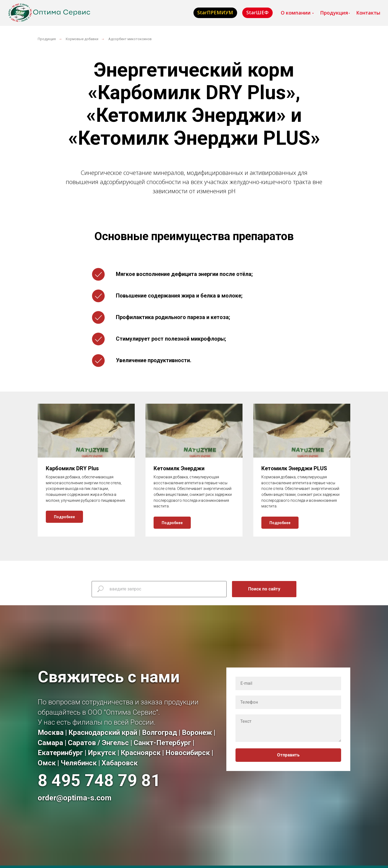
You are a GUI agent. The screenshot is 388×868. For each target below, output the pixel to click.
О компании (296, 13)
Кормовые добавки (82, 39)
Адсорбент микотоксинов (130, 39)
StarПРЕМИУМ (215, 12)
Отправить (288, 755)
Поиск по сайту (264, 589)
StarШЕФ (257, 12)
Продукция (334, 13)
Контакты (368, 13)
